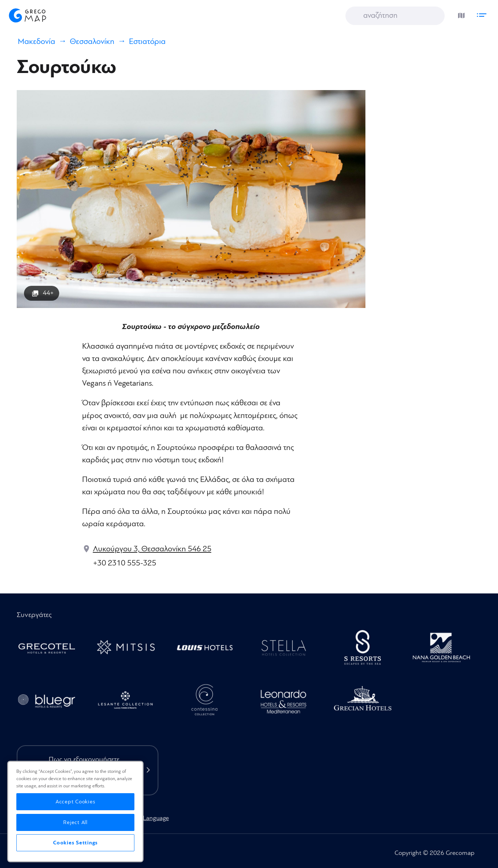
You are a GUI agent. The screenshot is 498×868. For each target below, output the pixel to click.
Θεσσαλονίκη (92, 42)
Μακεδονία (37, 42)
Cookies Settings (75, 843)
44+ (48, 293)
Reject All (75, 822)
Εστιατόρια (147, 42)
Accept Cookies (76, 802)
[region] (75, 812)
